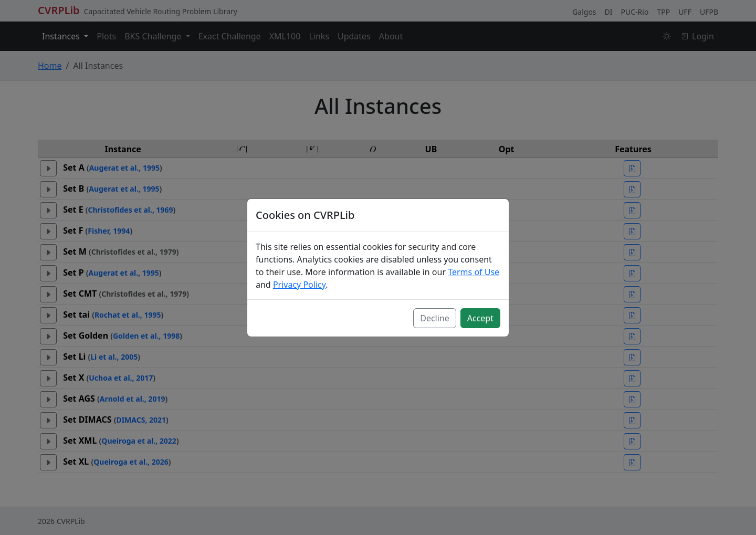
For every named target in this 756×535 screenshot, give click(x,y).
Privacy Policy (299, 285)
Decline (435, 318)
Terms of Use (474, 272)
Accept (480, 318)
